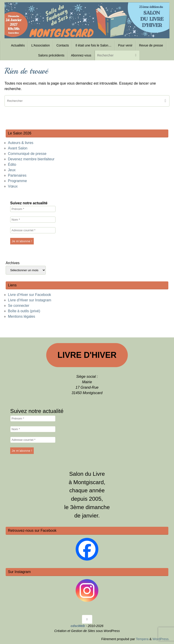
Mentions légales (22, 316)
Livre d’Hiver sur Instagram (30, 300)
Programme (17, 181)
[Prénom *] (33, 209)
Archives (13, 263)
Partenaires (17, 175)
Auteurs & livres (21, 143)
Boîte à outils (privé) (24, 311)
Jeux (12, 170)
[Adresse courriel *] (33, 230)
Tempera (142, 639)
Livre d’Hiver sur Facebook (29, 295)
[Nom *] (33, 220)
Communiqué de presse (27, 154)
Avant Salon (18, 148)
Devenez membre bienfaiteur (31, 159)
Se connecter (19, 306)
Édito (12, 165)
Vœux (13, 186)
